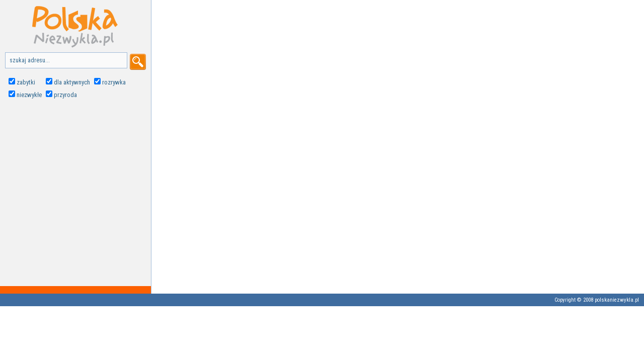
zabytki (26, 82)
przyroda (65, 95)
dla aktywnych (72, 82)
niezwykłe (29, 95)
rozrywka (114, 82)
